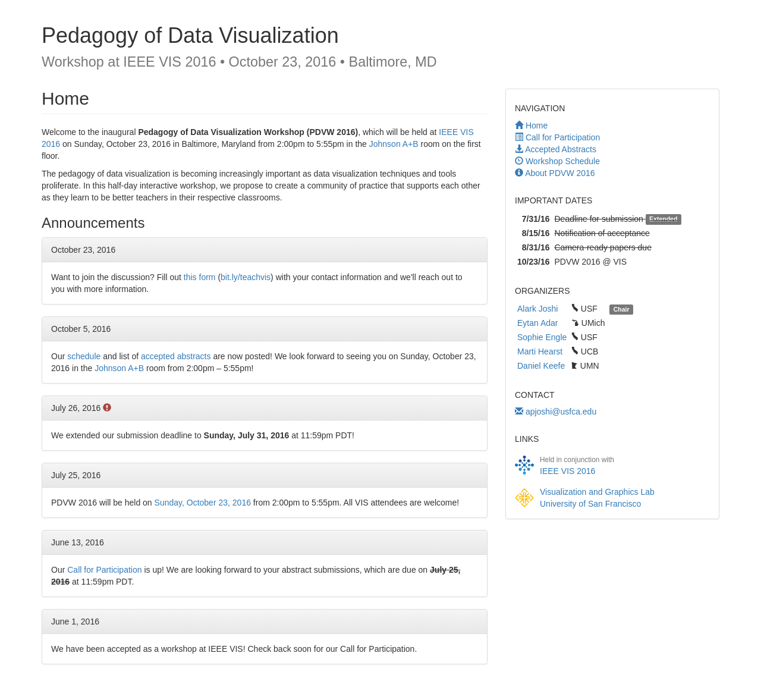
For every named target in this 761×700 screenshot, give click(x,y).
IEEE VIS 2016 (567, 471)
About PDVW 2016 (560, 173)
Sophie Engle (542, 337)
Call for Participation (563, 137)
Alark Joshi (537, 309)
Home (537, 125)
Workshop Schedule (563, 161)
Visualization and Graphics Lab (597, 492)
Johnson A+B (394, 144)
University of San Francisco (590, 504)
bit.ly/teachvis (246, 277)
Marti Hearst (540, 351)
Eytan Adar (538, 323)
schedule (84, 356)
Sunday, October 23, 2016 (203, 503)
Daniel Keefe (541, 366)
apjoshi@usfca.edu (556, 412)
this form (200, 277)
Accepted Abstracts (561, 149)
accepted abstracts (176, 356)
